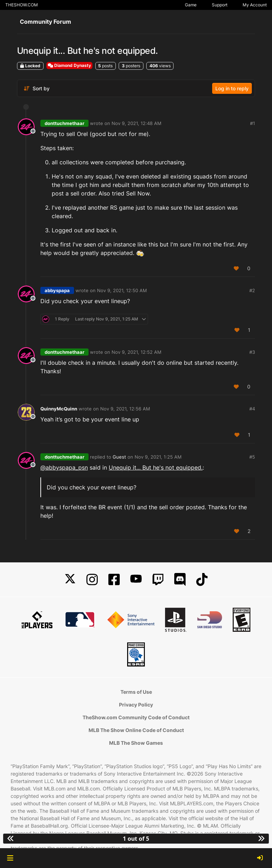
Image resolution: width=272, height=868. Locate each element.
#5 (252, 457)
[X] (70, 580)
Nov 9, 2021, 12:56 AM (125, 409)
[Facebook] (114, 580)
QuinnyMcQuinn (59, 409)
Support (220, 5)
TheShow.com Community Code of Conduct (136, 717)
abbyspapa (57, 290)
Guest (119, 457)
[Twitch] (158, 580)
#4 (252, 409)
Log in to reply (232, 88)
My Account (255, 5)
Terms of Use (136, 692)
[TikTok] (202, 580)
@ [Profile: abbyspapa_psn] (64, 467)
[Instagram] (92, 580)
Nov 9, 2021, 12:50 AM (122, 290)
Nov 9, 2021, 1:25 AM (158, 457)
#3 (252, 352)
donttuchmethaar (64, 123)
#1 (253, 123)
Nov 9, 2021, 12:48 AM (137, 123)
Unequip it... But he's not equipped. (156, 467)
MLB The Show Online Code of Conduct (136, 730)
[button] (10, 858)
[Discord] (180, 580)
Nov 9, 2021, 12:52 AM (137, 352)
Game (191, 5)
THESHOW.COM (22, 5)
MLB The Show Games (136, 743)
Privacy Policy (136, 705)
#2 (252, 290)
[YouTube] (136, 580)
